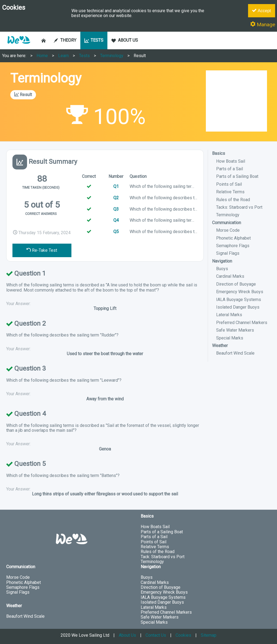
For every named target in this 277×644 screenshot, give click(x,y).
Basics (219, 153)
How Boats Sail (231, 161)
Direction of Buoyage (236, 284)
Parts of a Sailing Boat (237, 176)
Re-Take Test (42, 250)
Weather (220, 346)
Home (42, 56)
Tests (84, 56)
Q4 (116, 220)
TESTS (94, 40)
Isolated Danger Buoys (238, 307)
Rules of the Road (233, 200)
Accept (261, 11)
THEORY (65, 40)
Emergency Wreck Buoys (240, 292)
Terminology (112, 56)
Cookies (183, 635)
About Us (127, 635)
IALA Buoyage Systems (239, 300)
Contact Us (156, 635)
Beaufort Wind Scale (235, 353)
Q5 (116, 232)
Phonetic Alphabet (233, 238)
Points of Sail (229, 184)
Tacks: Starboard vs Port (239, 207)
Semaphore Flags (233, 246)
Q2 (116, 198)
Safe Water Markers (235, 330)
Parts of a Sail (230, 169)
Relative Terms (230, 192)
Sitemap (209, 635)
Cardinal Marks (230, 276)
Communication (227, 223)
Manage (263, 24)
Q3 (116, 209)
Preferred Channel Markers (242, 323)
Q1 (116, 186)
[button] (19, 46)
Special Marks (230, 338)
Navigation (222, 261)
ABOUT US (125, 40)
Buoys (222, 269)
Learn (63, 56)
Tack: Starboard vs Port (163, 557)
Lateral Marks (229, 315)
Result (140, 56)
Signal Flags (228, 253)
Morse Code (228, 230)
